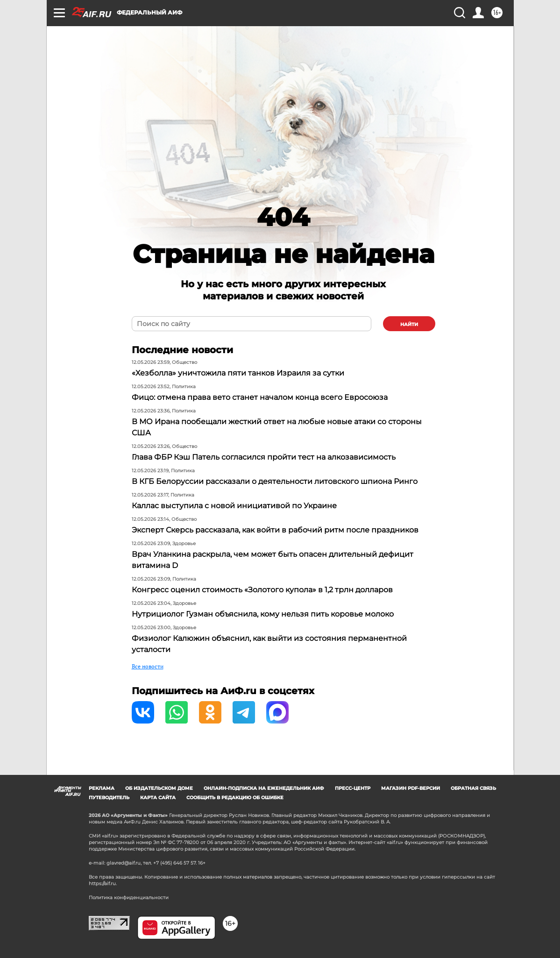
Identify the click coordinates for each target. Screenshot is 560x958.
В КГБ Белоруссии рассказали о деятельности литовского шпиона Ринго (275, 481)
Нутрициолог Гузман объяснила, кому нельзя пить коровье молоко (263, 614)
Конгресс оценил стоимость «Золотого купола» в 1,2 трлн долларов (262, 590)
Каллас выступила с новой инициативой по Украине (234, 506)
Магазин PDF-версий (411, 788)
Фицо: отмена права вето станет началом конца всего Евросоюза (260, 397)
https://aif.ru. (103, 883)
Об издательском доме (159, 788)
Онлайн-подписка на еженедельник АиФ (264, 788)
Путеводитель (109, 798)
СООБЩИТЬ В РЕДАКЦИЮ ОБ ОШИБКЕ (235, 798)
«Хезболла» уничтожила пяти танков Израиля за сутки (238, 373)
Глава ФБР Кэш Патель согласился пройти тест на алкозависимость (264, 457)
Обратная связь (473, 788)
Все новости (148, 666)
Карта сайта (158, 798)
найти (409, 324)
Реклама (102, 788)
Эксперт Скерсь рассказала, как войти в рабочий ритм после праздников (275, 530)
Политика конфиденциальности (129, 898)
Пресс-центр (353, 788)
